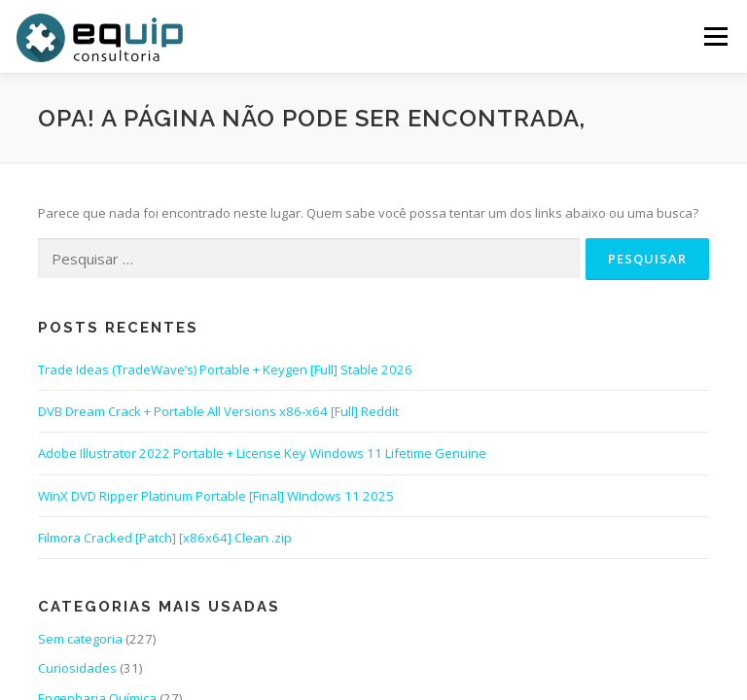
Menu (715, 36)
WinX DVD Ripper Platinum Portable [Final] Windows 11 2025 (216, 496)
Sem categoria (80, 639)
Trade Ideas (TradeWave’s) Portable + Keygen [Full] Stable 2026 (225, 369)
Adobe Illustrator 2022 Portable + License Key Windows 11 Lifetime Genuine (262, 453)
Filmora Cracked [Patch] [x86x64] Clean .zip (165, 538)
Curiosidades (77, 668)
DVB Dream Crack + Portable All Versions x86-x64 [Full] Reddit (218, 411)
